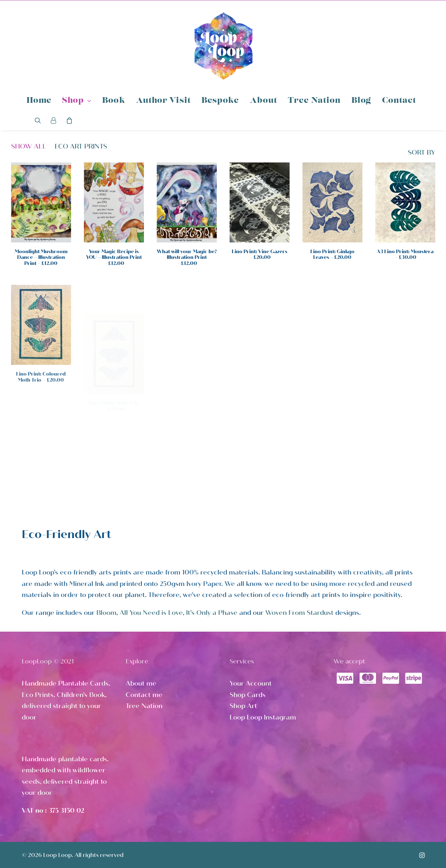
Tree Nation (314, 101)
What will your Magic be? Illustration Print (187, 258)
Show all (29, 146)
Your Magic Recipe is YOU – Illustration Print (114, 258)
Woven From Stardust (299, 613)
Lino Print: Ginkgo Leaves (332, 255)
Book (114, 101)
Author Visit (163, 101)
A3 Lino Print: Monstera (405, 265)
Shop (77, 101)
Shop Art (243, 706)
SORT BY (422, 153)
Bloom (106, 613)
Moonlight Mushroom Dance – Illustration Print (41, 258)
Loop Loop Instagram (263, 717)
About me (141, 683)
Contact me (144, 695)
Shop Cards (248, 695)
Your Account (251, 683)
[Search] (40, 120)
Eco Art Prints (81, 146)
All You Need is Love (151, 613)
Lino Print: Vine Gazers (260, 255)
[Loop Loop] (223, 46)
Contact (399, 101)
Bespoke (220, 101)
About (264, 101)
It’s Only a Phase (212, 613)
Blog (361, 101)
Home (39, 101)
